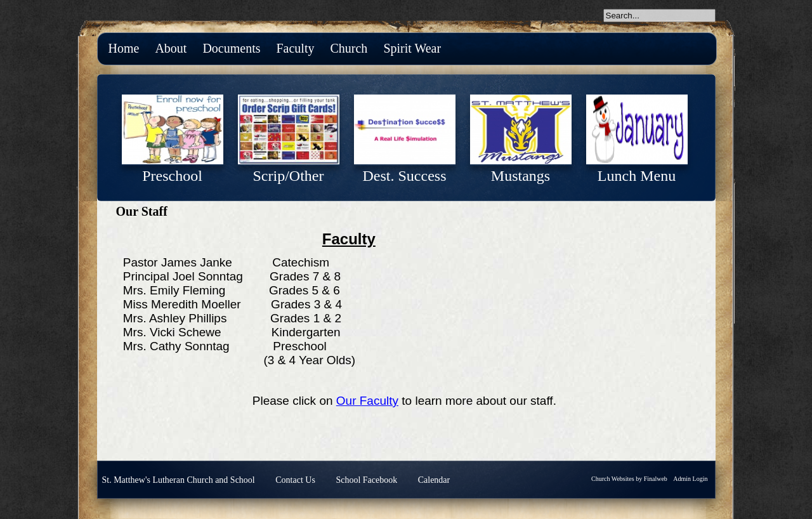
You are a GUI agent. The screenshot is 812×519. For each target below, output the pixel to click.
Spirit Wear (412, 48)
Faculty (295, 48)
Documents (231, 48)
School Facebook (366, 480)
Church (349, 48)
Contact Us (295, 480)
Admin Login (690, 479)
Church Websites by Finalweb (629, 479)
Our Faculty (367, 401)
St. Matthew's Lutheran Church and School (179, 480)
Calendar (434, 480)
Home (124, 48)
